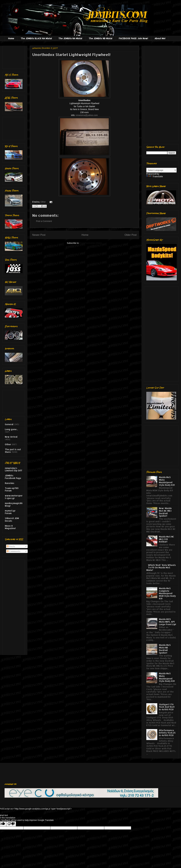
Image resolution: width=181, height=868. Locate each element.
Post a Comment (44, 221)
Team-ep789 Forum (12, 489)
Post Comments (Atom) (91, 243)
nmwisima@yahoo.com (87, 115)
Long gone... (11, 429)
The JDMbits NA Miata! (70, 38)
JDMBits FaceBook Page (13, 477)
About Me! (160, 38)
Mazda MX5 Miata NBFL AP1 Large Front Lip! (167, 622)
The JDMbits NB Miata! (100, 38)
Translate (155, 176)
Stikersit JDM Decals (12, 519)
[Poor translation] (11, 824)
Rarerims (10, 483)
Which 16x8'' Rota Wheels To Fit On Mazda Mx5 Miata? (161, 568)
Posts (11, 546)
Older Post (131, 235)
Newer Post (39, 235)
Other (43, 202)
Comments (14, 551)
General (9, 424)
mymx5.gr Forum (10, 512)
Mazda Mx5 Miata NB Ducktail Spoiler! (165, 649)
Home (11, 38)
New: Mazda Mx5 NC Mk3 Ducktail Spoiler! (165, 512)
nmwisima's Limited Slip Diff (14, 469)
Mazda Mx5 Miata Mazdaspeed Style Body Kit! (167, 677)
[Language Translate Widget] (161, 170)
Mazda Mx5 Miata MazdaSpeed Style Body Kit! (167, 481)
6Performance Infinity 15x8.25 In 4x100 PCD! (167, 733)
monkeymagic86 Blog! (14, 504)
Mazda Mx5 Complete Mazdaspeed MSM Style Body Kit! (167, 593)
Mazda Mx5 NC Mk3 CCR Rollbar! (166, 539)
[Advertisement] (14, 56)
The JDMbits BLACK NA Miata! (36, 38)
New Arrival (11, 437)
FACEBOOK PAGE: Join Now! (133, 38)
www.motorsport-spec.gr (14, 497)
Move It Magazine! (10, 527)
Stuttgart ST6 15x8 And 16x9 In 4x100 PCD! (167, 707)
